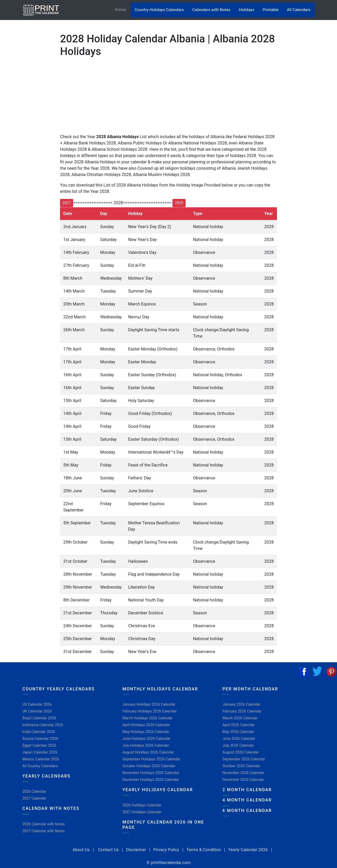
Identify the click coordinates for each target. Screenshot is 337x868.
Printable (271, 10)
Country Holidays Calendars (159, 10)
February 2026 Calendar (242, 711)
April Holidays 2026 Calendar (146, 725)
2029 (179, 203)
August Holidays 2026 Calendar (148, 752)
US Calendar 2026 (37, 704)
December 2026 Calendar (243, 780)
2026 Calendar (34, 791)
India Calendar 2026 (39, 732)
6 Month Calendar (247, 811)
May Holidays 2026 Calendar (146, 732)
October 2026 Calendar (241, 766)
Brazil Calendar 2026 (39, 718)
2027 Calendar (34, 798)
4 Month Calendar (247, 800)
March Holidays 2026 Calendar (148, 718)
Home (122, 9)
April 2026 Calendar (239, 725)
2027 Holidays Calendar (142, 812)
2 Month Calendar (247, 790)
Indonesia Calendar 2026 (43, 725)
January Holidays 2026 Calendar (149, 704)
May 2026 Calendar (238, 732)
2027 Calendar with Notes (44, 831)
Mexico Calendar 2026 (41, 759)
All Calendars (299, 10)
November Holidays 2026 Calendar (151, 773)
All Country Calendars (40, 766)
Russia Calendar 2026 (40, 739)
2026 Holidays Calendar (142, 805)
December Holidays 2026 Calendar (151, 780)
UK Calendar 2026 (37, 711)
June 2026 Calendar (239, 739)
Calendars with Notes (211, 10)
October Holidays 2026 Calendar (149, 766)
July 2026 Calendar (238, 745)
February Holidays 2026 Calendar (150, 711)
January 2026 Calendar (241, 704)
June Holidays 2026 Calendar (146, 739)
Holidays (247, 10)
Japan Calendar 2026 (40, 752)
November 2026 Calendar (243, 773)
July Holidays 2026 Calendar (146, 745)
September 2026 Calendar (244, 759)
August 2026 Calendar (241, 752)
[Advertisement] (30, 171)
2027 (66, 203)
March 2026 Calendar (240, 718)
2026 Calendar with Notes (44, 824)
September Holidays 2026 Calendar (151, 759)
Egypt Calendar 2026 (39, 745)
